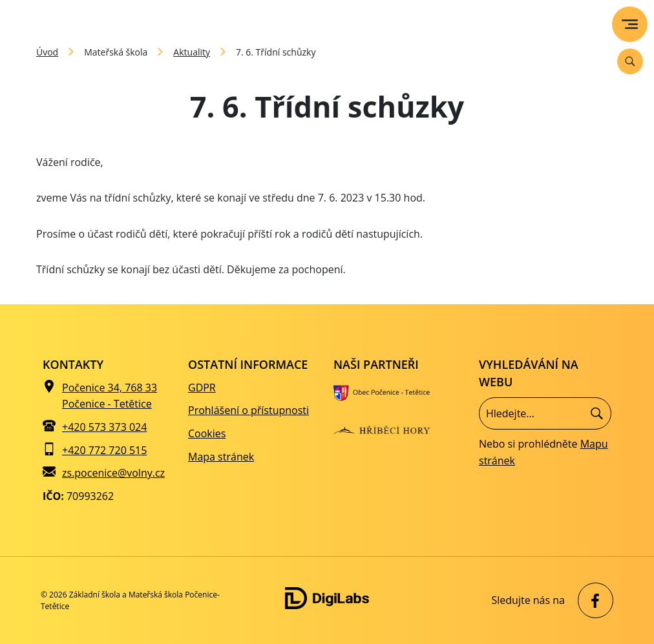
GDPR (202, 388)
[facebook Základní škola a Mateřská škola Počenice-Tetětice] (592, 600)
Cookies (207, 433)
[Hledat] (597, 414)
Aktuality (192, 52)
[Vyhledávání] (630, 61)
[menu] (630, 24)
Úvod (47, 52)
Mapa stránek (221, 457)
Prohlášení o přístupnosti (248, 410)
